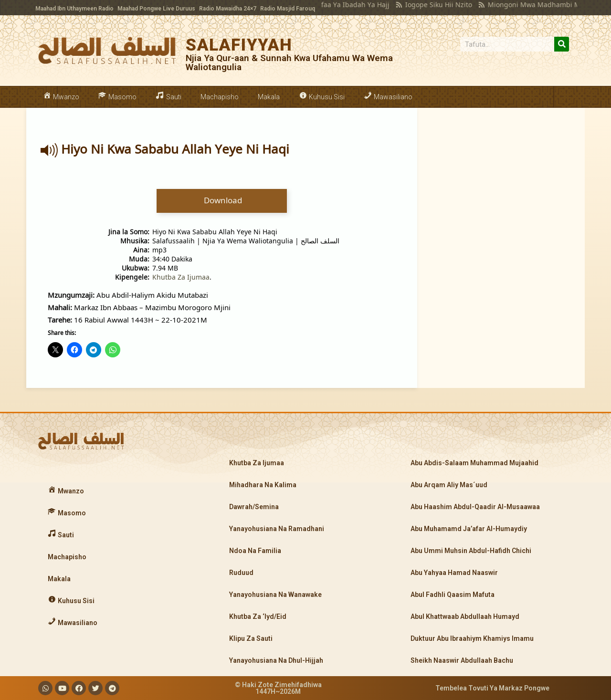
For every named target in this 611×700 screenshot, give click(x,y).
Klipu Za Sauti (251, 638)
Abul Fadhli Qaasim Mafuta (453, 595)
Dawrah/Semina (254, 507)
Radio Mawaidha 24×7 (228, 9)
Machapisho (220, 97)
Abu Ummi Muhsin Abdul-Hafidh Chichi (471, 551)
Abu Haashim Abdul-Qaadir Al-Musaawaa (475, 507)
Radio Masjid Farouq (288, 9)
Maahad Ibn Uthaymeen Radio (74, 9)
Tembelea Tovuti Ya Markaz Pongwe (492, 688)
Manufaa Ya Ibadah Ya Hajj (331, 5)
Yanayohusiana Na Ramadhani (277, 529)
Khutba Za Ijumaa (181, 277)
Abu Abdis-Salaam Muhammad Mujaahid (474, 463)
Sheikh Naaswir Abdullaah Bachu (462, 660)
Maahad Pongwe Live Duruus (156, 9)
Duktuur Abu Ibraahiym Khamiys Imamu (472, 638)
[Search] (562, 44)
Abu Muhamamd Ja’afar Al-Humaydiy (469, 529)
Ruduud (241, 573)
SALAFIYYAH (239, 45)
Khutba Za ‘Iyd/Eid (258, 616)
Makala (269, 97)
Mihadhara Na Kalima (263, 485)
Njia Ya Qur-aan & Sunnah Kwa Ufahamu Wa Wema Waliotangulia (289, 63)
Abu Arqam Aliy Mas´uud (449, 485)
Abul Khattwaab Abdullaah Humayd (465, 616)
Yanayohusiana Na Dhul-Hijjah (276, 660)
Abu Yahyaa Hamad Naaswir (454, 573)
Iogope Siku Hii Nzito (424, 5)
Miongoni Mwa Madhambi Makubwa (532, 5)
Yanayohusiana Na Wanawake (275, 595)
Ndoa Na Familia (255, 551)
